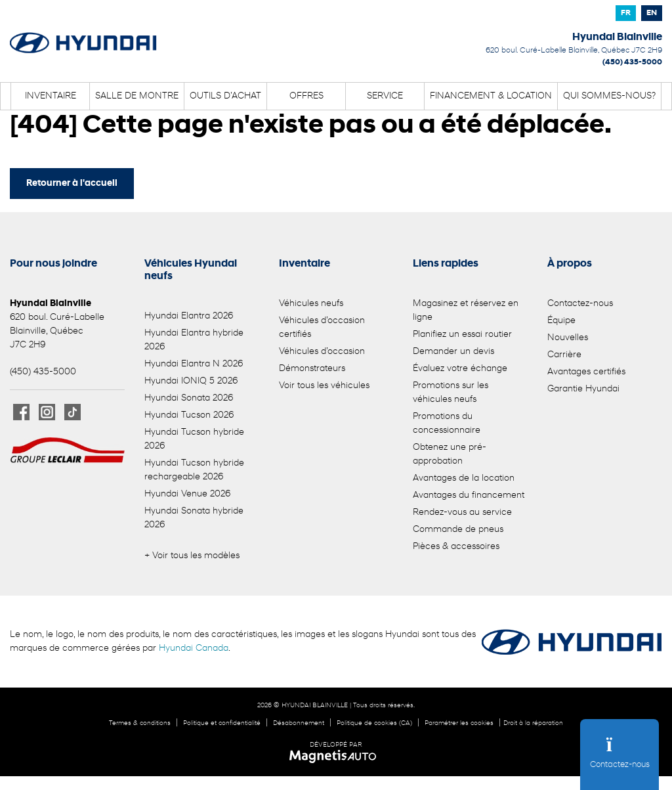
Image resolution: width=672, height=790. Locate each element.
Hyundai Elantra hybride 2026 (194, 340)
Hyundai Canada (194, 648)
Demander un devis (453, 352)
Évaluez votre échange (460, 369)
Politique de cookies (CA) (374, 723)
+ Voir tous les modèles (192, 556)
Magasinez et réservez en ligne (466, 311)
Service (385, 96)
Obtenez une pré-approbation (450, 454)
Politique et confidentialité (222, 723)
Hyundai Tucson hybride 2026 (194, 439)
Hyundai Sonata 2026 (189, 398)
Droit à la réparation (533, 723)
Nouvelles (568, 338)
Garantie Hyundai (583, 389)
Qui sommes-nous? (609, 96)
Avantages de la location (464, 478)
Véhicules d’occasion (322, 352)
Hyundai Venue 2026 (187, 494)
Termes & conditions (140, 723)
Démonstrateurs (312, 369)
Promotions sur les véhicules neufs (451, 393)
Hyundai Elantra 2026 (189, 316)
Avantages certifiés (586, 372)
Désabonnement (299, 723)
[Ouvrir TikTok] (73, 412)
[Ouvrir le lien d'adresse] (574, 51)
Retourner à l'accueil (72, 184)
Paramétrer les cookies (459, 723)
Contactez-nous (580, 304)
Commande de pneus (458, 530)
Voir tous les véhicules (324, 386)
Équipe (561, 321)
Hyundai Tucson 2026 (189, 415)
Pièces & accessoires (456, 547)
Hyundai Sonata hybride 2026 (194, 518)
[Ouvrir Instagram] (47, 412)
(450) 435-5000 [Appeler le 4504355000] (632, 62)
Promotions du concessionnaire (447, 424)
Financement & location (491, 96)
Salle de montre (137, 96)
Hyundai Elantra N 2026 (194, 364)
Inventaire (51, 96)
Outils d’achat (225, 96)
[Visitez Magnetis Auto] (336, 757)
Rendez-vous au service (462, 513)
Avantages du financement (469, 495)
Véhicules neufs (311, 304)
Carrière (564, 355)
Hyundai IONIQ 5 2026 (191, 381)
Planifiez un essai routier (462, 335)
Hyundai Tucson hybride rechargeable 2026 (194, 470)
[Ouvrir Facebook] (21, 412)
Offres (306, 96)
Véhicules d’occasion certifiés (322, 328)
